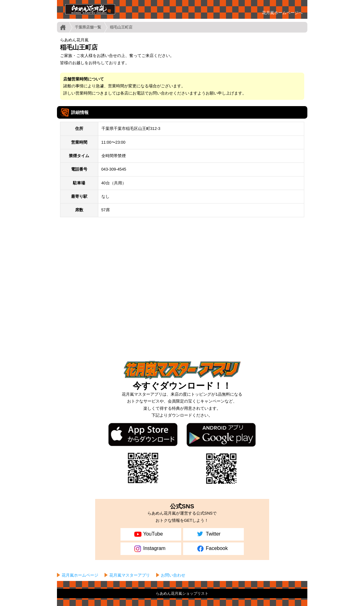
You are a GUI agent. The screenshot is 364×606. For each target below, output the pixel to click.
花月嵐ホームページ (80, 575)
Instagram (149, 549)
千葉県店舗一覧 (88, 27)
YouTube (148, 534)
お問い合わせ (173, 575)
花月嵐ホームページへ (282, 13)
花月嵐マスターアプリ (130, 575)
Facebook (212, 549)
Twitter (208, 534)
